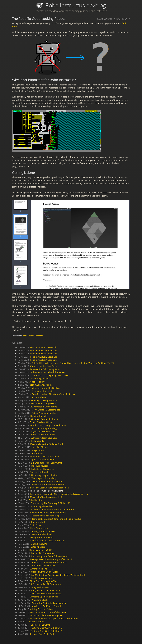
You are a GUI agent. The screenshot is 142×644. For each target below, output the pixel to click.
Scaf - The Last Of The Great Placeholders (50, 488)
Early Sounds (38, 441)
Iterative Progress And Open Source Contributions (54, 619)
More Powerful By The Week (45, 572)
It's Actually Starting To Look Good (46, 444)
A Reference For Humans (43, 565)
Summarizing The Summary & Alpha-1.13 (51, 503)
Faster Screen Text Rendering (46, 516)
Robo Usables (35, 500)
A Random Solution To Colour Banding (48, 513)
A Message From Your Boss (44, 438)
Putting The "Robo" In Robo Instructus (49, 603)
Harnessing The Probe (41, 506)
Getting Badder (38, 547)
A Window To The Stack (41, 569)
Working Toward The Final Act (46, 388)
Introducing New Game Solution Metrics (50, 556)
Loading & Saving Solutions (44, 400)
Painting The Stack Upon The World (48, 484)
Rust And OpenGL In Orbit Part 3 (46, 628)
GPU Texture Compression (44, 403)
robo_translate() (38, 397)
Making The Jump (39, 544)
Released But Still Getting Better (45, 369)
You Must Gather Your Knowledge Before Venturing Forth (58, 575)
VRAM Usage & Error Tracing (43, 407)
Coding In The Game (40, 625)
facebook (39, 336)
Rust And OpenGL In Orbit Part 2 (46, 631)
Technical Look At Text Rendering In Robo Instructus (57, 519)
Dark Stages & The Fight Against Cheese (50, 375)
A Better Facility (37, 382)
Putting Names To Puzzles (44, 413)
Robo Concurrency (39, 528)
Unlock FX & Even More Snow (45, 456)
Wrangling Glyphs (40, 600)
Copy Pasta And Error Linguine (46, 590)
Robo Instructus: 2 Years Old (44, 357)
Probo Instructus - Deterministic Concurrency (52, 509)
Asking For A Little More (41, 537)
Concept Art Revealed (40, 472)
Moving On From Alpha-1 (44, 553)
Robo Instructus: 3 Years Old (44, 354)
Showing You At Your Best (43, 531)
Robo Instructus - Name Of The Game (48, 612)
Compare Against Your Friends (45, 366)
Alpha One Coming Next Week (44, 581)
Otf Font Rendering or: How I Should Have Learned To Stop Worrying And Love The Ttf (73, 363)
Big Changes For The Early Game (47, 463)
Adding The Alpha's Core (42, 609)
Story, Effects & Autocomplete (46, 410)
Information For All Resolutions (46, 584)
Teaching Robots (37, 622)
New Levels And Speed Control (46, 606)
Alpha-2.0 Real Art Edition (43, 435)
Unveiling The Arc (40, 447)
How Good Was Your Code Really (46, 594)
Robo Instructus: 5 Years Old (44, 347)
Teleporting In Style (40, 379)
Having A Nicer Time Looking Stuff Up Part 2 (51, 559)
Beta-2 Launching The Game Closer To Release (54, 394)
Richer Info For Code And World (47, 481)
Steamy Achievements (42, 391)
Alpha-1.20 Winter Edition (43, 460)
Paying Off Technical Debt (43, 432)
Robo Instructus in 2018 (41, 550)
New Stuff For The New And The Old (47, 541)
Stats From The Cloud (41, 534)
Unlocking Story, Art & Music (45, 475)
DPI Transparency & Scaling (44, 428)
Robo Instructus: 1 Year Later (44, 360)
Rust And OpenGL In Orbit (42, 634)
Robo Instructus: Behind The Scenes (48, 372)
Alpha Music (38, 453)
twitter (31, 336)
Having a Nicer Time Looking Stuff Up (49, 562)
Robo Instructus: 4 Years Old (44, 351)
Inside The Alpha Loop (42, 578)
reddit (25, 336)
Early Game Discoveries (42, 469)
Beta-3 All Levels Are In (41, 385)
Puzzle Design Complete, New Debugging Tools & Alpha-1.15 (59, 494)
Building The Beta (39, 416)
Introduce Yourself (40, 466)
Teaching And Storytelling (44, 478)
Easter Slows (36, 525)
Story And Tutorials (40, 587)
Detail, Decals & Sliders (41, 422)
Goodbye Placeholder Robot (45, 419)
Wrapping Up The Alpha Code (44, 597)
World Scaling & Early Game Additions (48, 425)
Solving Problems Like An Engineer (47, 615)
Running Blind (38, 522)
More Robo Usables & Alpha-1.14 (46, 497)
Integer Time (38, 450)
